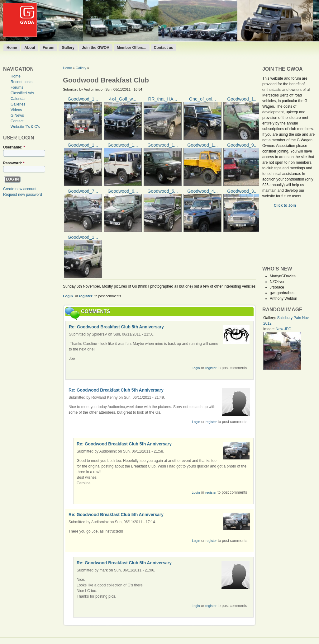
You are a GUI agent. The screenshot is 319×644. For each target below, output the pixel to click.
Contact (17, 121)
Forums (17, 87)
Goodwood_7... (83, 191)
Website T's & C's (25, 127)
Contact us (164, 48)
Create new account (20, 189)
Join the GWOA (96, 48)
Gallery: (270, 318)
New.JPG (283, 329)
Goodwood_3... (242, 191)
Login (68, 296)
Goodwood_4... (202, 191)
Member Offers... (132, 48)
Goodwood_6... (123, 191)
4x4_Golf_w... (123, 99)
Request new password (23, 195)
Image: (269, 329)
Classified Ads (22, 93)
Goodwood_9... (242, 145)
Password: (14, 163)
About (30, 48)
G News (17, 115)
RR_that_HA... (163, 99)
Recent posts (21, 82)
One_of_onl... (202, 99)
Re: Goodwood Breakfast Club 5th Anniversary (116, 327)
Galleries (18, 104)
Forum (48, 48)
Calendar (18, 99)
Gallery (68, 48)
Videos (16, 110)
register (86, 296)
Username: (14, 147)
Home (12, 48)
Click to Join (286, 205)
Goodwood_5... (163, 191)
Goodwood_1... (83, 99)
